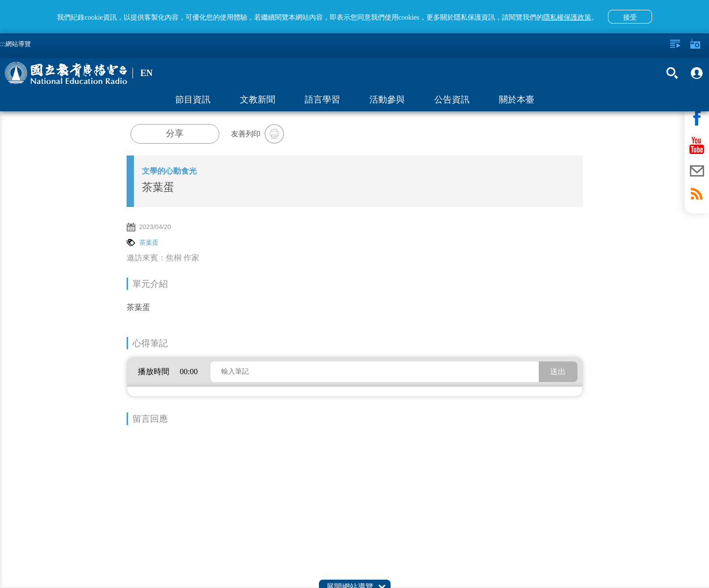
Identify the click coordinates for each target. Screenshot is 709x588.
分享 (175, 133)
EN (146, 73)
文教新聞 (258, 100)
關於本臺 (517, 100)
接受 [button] (630, 17)
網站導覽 (18, 44)
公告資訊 (452, 100)
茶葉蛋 (149, 243)
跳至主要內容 (0, 0)
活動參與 (387, 100)
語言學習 (322, 100)
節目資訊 (193, 100)
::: (3, 44)
